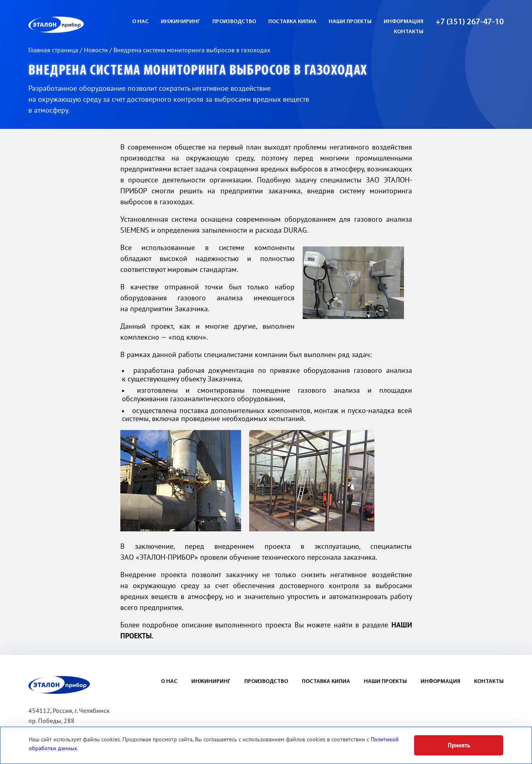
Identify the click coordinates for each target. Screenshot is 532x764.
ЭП (76, 25)
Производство (234, 22)
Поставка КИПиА (292, 22)
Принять (459, 745)
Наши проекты (350, 22)
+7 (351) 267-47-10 (470, 22)
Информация (404, 22)
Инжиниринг (181, 22)
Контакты (409, 32)
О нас (140, 22)
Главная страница (54, 50)
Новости (97, 50)
